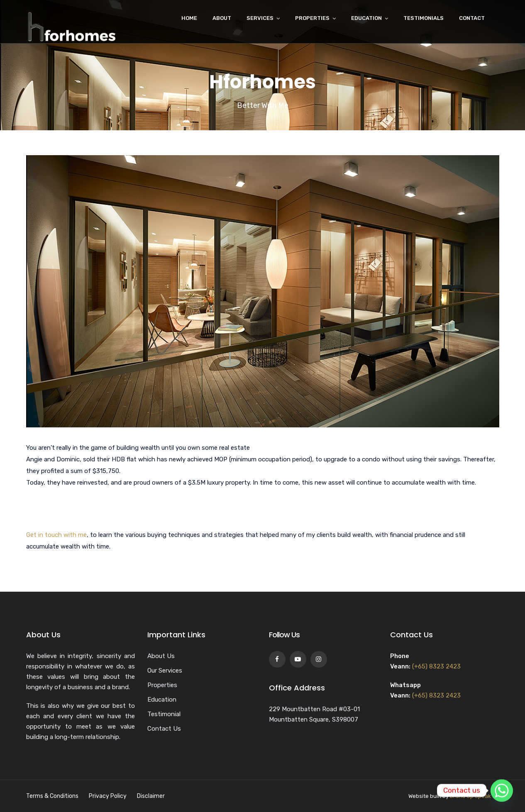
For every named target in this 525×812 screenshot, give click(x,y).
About (222, 18)
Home (189, 18)
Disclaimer (151, 796)
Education (366, 18)
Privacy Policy (108, 796)
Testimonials (424, 18)
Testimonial (164, 714)
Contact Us (164, 729)
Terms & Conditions (52, 796)
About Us (161, 656)
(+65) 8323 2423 (436, 666)
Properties (312, 18)
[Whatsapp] (502, 790)
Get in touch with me (56, 535)
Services (260, 18)
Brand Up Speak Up (475, 796)
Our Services (165, 671)
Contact (472, 18)
